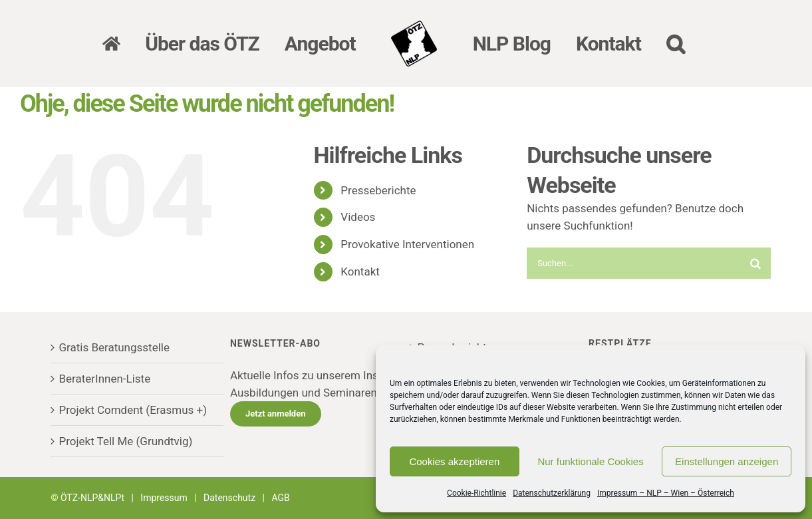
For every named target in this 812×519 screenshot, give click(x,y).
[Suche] (755, 263)
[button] (675, 44)
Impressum (164, 498)
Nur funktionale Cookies (590, 461)
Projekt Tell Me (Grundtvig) (125, 441)
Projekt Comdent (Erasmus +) (133, 410)
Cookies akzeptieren (454, 461)
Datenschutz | (237, 498)
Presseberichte (378, 190)
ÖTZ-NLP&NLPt (92, 498)
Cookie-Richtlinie (476, 493)
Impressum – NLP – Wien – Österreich (666, 493)
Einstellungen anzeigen (727, 461)
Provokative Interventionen (407, 244)
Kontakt (360, 271)
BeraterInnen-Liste (104, 379)
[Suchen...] (633, 263)
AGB (280, 498)
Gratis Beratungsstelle (114, 347)
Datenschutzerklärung (552, 493)
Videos (358, 217)
